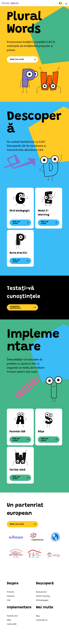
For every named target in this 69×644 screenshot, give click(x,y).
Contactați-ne (42, 620)
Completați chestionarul (16, 307)
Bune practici (42, 592)
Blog (38, 616)
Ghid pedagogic (42, 600)
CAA (9, 600)
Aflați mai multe (17, 59)
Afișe (9, 620)
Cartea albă (12, 624)
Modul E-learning (43, 596)
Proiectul (11, 592)
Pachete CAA (12, 616)
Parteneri (11, 596)
